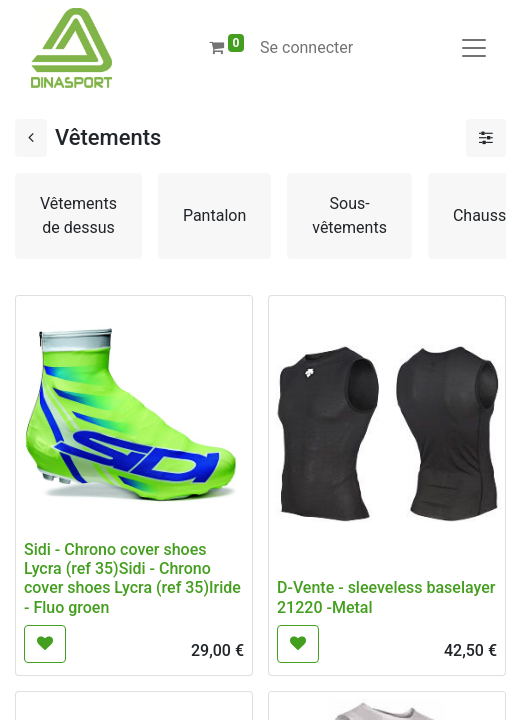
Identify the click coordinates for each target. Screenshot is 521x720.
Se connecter (306, 47)
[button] (45, 644)
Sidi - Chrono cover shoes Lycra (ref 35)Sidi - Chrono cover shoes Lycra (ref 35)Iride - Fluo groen (132, 578)
